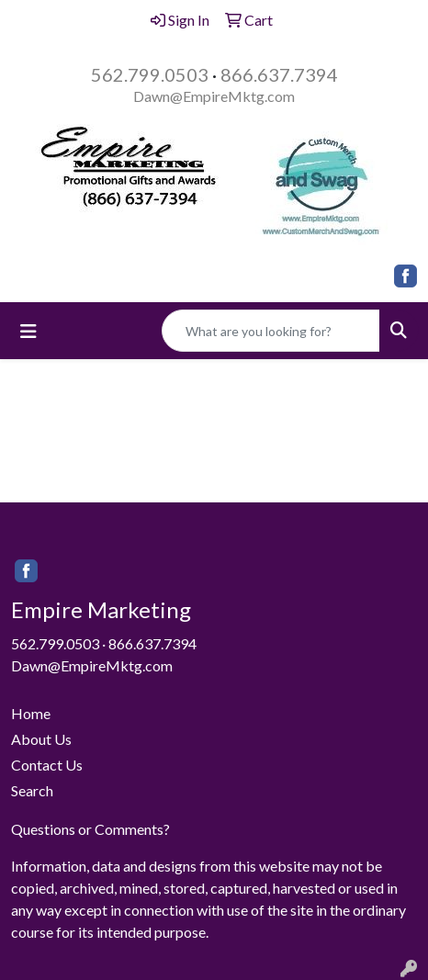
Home (31, 713)
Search (32, 790)
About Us (41, 739)
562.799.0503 (150, 74)
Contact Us (47, 765)
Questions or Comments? (90, 829)
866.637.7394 (279, 74)
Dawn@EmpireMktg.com (214, 96)
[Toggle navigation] (28, 331)
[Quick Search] (271, 331)
